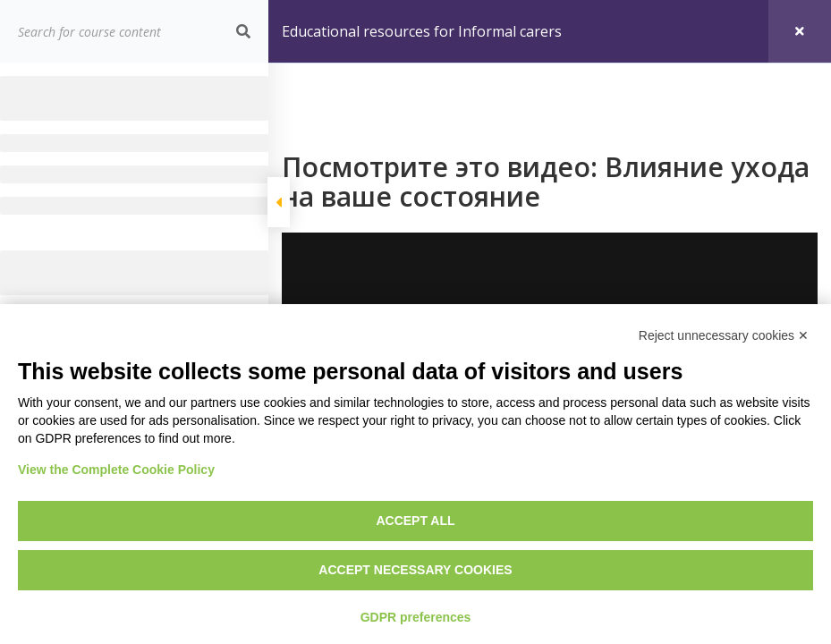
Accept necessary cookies (415, 570)
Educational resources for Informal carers (422, 31)
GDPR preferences (416, 617)
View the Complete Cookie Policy (116, 470)
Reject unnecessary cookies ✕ (724, 335)
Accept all (415, 521)
